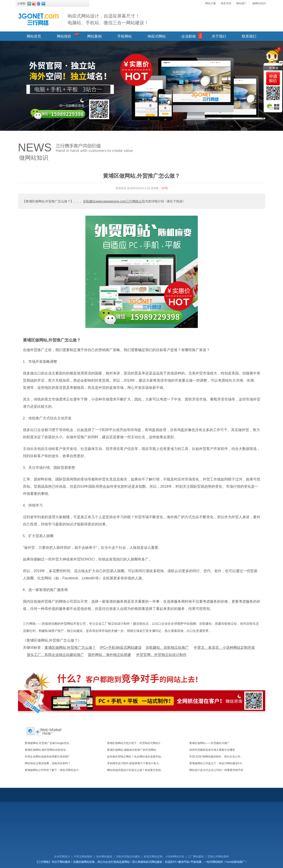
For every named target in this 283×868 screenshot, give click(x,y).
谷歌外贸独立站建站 (128, 857)
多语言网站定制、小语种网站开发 (164, 857)
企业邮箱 (189, 36)
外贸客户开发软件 (214, 449)
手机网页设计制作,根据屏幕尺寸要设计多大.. (134, 763)
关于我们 (219, 36)
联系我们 (249, 36)
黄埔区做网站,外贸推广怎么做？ (52, 340)
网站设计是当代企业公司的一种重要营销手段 (216, 770)
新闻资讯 (121, 188)
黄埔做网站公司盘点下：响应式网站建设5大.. (216, 763)
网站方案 (211, 3)
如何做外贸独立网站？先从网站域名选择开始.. (135, 757)
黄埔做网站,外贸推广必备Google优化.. (48, 743)
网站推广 (242, 3)
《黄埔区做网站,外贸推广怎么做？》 (52, 640)
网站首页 (34, 36)
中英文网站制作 (83, 857)
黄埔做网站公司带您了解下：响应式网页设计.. (52, 770)
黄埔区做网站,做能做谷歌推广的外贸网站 (132, 750)
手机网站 (125, 36)
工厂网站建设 (196, 857)
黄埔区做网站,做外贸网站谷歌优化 (45, 750)
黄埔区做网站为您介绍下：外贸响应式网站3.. (134, 743)
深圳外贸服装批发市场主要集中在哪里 (212, 750)
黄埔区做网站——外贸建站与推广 (209, 743)
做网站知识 (259, 3)
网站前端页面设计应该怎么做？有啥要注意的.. (135, 770)
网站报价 (64, 36)
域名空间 (226, 3)
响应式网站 (157, 36)
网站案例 (94, 36)
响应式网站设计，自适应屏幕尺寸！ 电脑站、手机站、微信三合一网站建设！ (108, 19)
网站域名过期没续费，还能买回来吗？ (48, 763)
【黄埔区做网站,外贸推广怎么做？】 (48, 201)
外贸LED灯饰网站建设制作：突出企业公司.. (216, 757)
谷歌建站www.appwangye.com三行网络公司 (114, 201)
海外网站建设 (104, 857)
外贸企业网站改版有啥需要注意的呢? (47, 757)
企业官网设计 (62, 857)
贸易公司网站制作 (218, 857)
